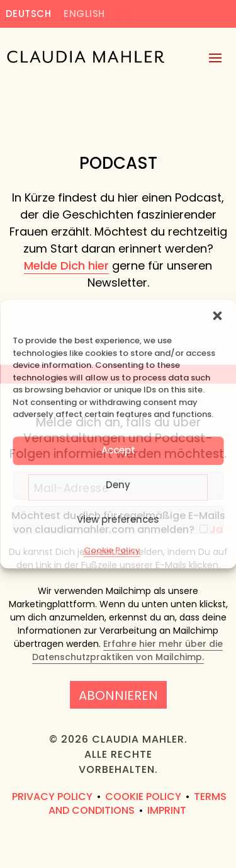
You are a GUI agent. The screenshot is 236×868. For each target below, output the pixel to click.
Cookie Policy (112, 550)
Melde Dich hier (66, 266)
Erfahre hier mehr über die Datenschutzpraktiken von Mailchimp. (127, 650)
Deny (118, 485)
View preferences (118, 519)
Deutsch (29, 14)
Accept (118, 450)
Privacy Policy (52, 797)
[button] (217, 316)
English (84, 14)
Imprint (167, 810)
